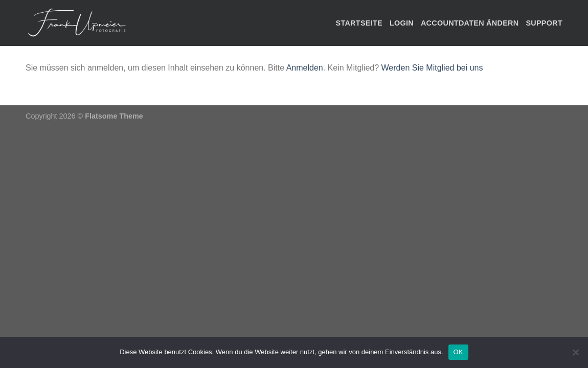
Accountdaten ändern (470, 23)
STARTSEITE (359, 23)
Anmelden (305, 68)
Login (402, 23)
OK (458, 352)
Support (544, 23)
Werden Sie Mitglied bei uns (432, 68)
